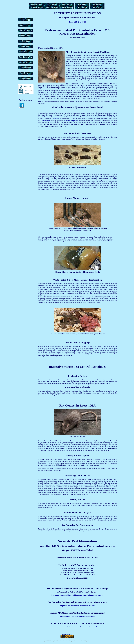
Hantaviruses (57, 119)
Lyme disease (46, 121)
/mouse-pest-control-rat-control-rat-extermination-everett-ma (78, 627)
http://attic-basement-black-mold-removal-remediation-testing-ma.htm (78, 595)
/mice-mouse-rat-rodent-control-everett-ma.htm (77, 616)
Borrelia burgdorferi (71, 121)
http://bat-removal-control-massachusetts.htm (77, 606)
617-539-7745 (77, 22)
